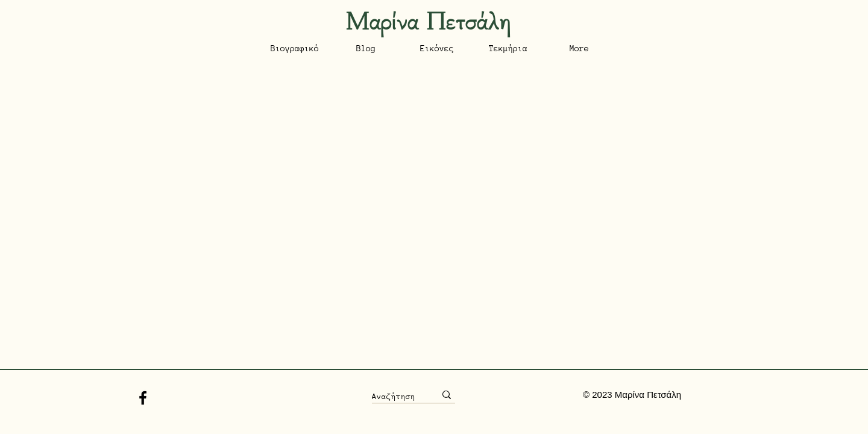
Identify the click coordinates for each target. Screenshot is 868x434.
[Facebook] (143, 398)
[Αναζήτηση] (395, 396)
